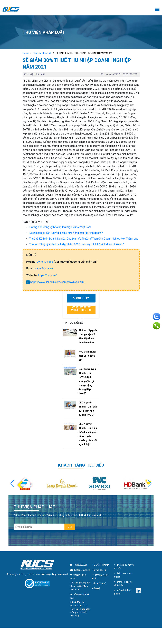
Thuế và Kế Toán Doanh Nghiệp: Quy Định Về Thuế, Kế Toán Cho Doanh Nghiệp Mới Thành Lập (84, 239)
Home (26, 53)
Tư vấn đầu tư (99, 570)
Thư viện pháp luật (42, 53)
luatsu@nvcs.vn (44, 268)
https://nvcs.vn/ (47, 275)
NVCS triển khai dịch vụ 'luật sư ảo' (87, 356)
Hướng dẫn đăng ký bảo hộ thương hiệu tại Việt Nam (60, 227)
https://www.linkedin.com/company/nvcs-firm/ (56, 282)
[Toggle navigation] (157, 10)
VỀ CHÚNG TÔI (100, 584)
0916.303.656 (45, 262)
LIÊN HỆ (96, 589)
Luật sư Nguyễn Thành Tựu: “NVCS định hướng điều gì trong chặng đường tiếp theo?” (87, 381)
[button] (150, 484)
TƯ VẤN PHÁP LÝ (101, 565)
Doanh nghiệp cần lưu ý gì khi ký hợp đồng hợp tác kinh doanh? (66, 233)
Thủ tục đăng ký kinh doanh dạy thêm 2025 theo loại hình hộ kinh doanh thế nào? (77, 244)
